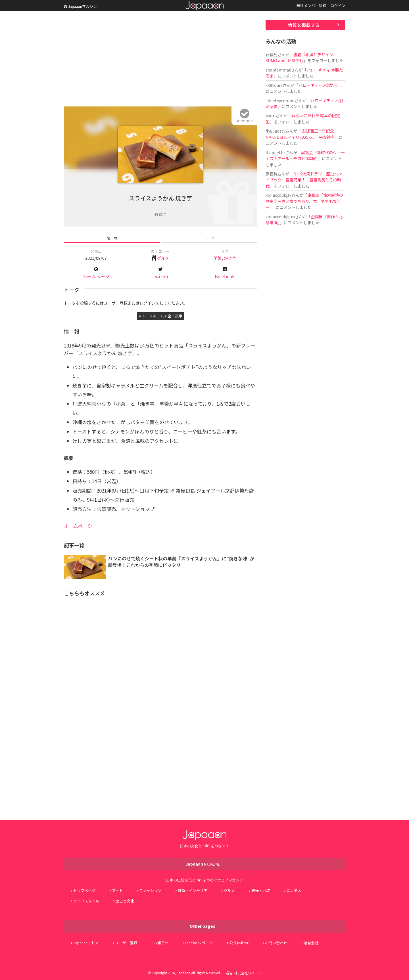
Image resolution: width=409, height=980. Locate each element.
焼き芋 (230, 258)
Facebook (225, 276)
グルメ (163, 258)
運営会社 (311, 943)
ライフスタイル (86, 901)
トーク (209, 238)
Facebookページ (199, 943)
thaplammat (278, 70)
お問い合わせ (276, 943)
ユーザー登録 (126, 943)
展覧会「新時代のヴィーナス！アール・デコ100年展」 (305, 155)
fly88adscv (276, 131)
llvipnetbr (275, 152)
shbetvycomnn (280, 100)
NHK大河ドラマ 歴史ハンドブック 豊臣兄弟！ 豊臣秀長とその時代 (304, 180)
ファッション (150, 890)
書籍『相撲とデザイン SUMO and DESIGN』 (299, 57)
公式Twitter (239, 943)
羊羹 (217, 258)
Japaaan (204, 6)
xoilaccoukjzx (278, 195)
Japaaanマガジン (80, 6)
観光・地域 (261, 890)
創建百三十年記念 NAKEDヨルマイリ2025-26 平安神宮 (300, 134)
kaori (271, 115)
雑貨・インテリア (193, 890)
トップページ (84, 890)
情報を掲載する (304, 25)
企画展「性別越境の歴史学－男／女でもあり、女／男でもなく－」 (304, 201)
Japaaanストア (86, 943)
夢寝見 (272, 54)
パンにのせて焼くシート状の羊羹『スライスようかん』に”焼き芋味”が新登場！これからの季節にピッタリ (181, 562)
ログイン (338, 6)
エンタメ (294, 890)
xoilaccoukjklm (280, 216)
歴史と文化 (125, 901)
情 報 (112, 238)
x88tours (274, 85)
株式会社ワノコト (248, 973)
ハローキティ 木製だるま (321, 85)
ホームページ (96, 276)
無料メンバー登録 (311, 6)
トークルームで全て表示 (161, 316)
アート (117, 890)
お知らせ (161, 943)
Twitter (160, 276)
